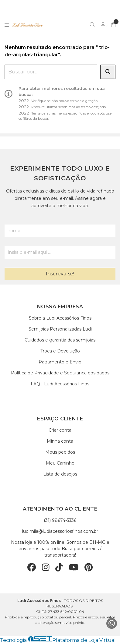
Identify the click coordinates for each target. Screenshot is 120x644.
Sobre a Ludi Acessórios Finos (60, 318)
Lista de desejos (60, 474)
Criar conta (60, 430)
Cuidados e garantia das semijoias (60, 340)
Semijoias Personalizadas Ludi (60, 329)
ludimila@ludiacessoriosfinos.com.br (60, 531)
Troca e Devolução (60, 351)
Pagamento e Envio (60, 362)
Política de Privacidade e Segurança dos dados (60, 373)
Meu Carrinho (60, 463)
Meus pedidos (60, 452)
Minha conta (60, 441)
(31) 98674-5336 (60, 520)
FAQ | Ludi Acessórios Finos (60, 384)
